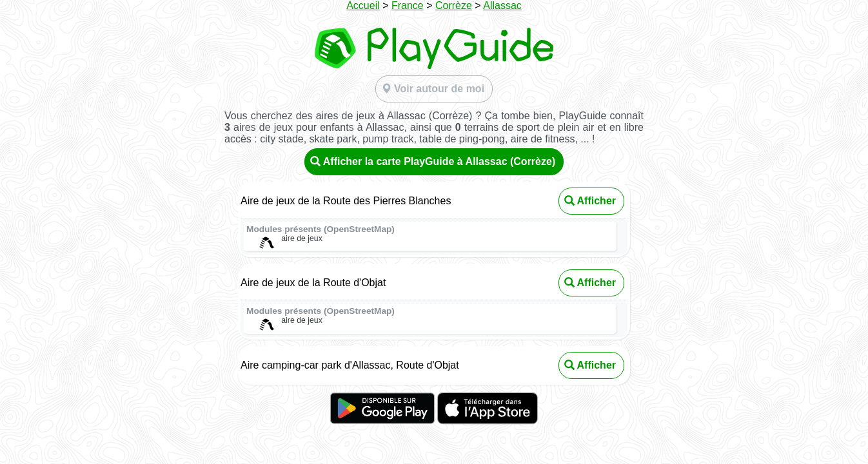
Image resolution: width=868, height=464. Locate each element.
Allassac (502, 5)
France (408, 5)
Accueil (363, 5)
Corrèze (454, 5)
